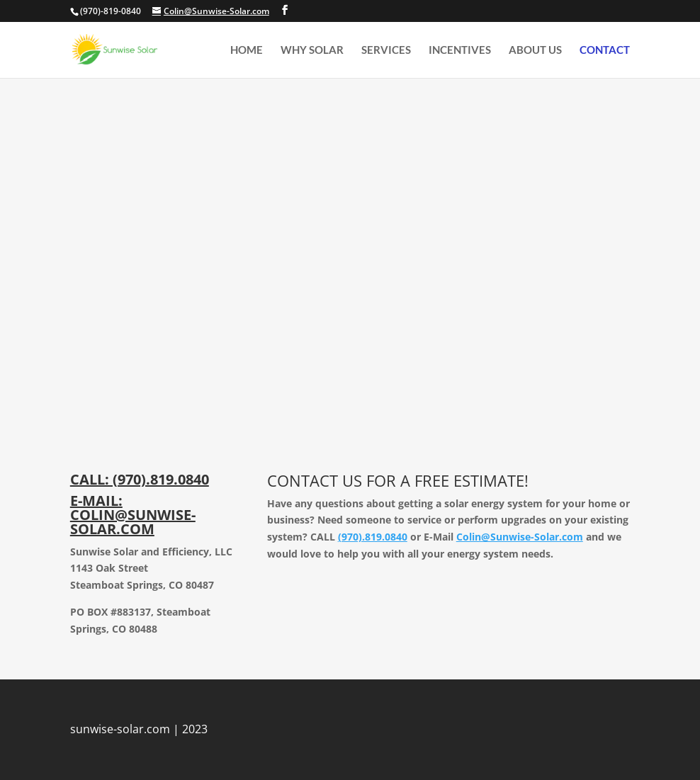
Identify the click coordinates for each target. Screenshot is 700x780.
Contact (605, 50)
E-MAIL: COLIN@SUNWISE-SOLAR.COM (133, 515)
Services (386, 50)
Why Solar (312, 50)
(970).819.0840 (373, 537)
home (247, 50)
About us (535, 50)
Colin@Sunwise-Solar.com (520, 537)
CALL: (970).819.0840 (140, 479)
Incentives (460, 50)
